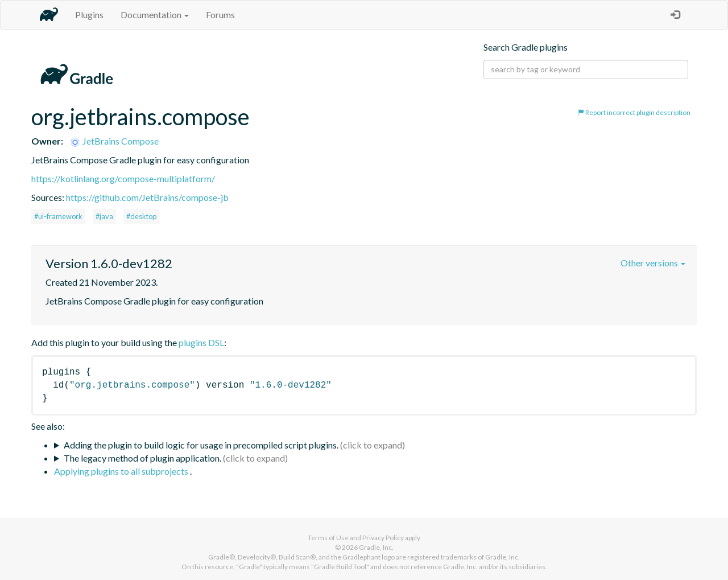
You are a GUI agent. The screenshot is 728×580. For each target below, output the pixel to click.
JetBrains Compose (114, 141)
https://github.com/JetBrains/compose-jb (147, 197)
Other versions (653, 263)
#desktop (141, 216)
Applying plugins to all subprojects (122, 471)
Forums (220, 15)
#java (104, 216)
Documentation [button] (155, 15)
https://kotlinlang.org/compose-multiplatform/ (123, 178)
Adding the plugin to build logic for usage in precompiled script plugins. (201, 445)
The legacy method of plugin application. (142, 458)
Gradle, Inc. (376, 547)
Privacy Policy (383, 538)
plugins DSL (201, 342)
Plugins (89, 15)
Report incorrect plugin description (634, 112)
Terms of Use (328, 538)
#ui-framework (58, 216)
